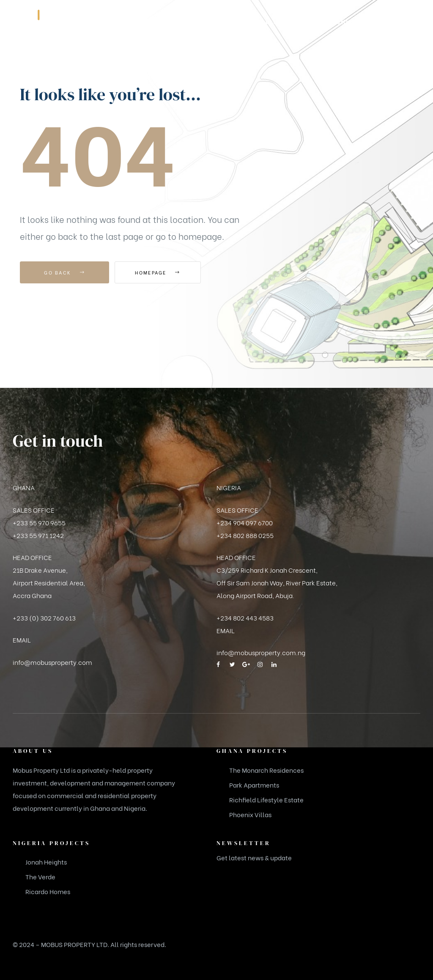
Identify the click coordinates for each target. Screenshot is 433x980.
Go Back (64, 272)
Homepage (161, 272)
